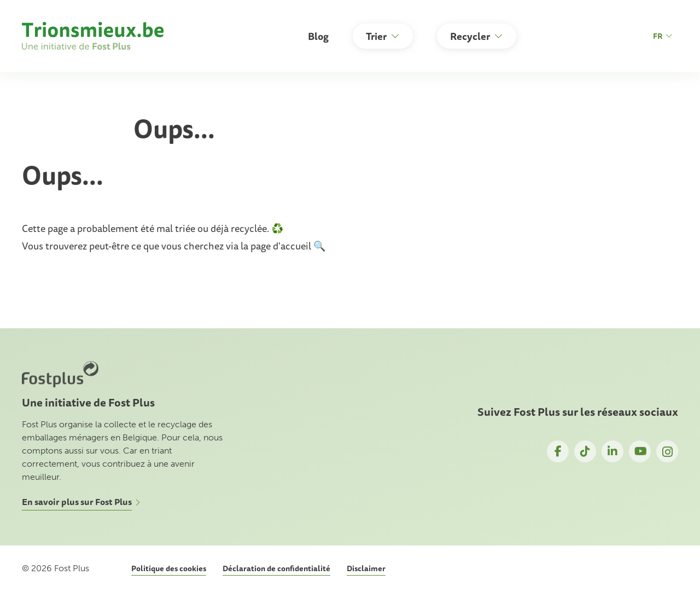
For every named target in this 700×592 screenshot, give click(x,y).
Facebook (558, 451)
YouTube (640, 451)
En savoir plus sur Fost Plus (77, 502)
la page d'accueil (277, 246)
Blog (318, 36)
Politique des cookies (169, 568)
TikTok (585, 451)
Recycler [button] (470, 36)
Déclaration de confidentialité (276, 568)
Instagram (667, 451)
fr (663, 36)
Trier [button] (376, 36)
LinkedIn (612, 451)
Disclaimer (366, 568)
